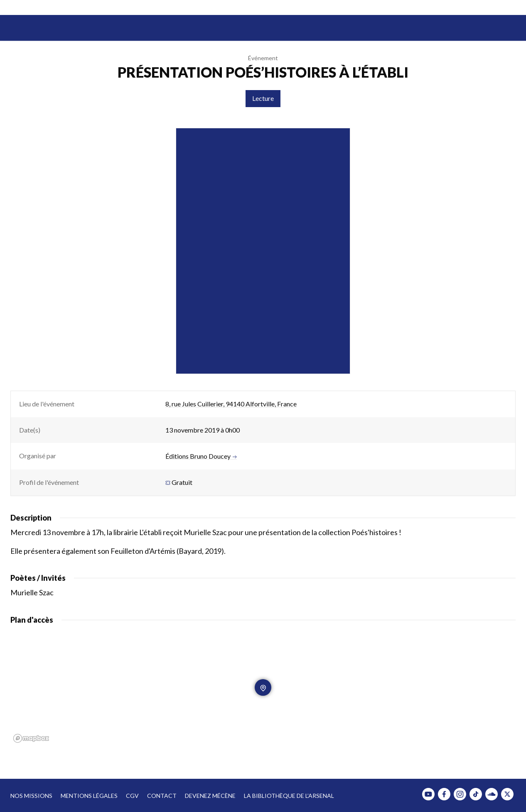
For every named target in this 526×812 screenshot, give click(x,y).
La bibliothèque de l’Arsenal (289, 796)
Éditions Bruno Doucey (201, 456)
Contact (162, 796)
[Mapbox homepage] (31, 738)
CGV (132, 796)
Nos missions (31, 796)
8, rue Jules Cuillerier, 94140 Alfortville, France (231, 404)
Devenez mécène (210, 796)
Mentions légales (89, 796)
